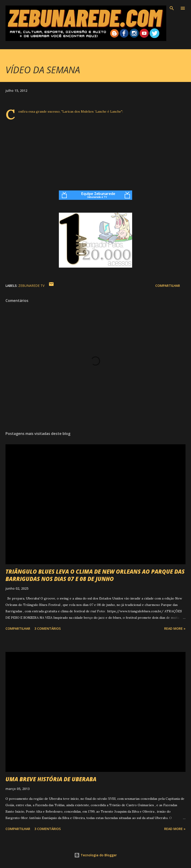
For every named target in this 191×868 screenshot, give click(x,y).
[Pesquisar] (172, 8)
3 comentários (48, 628)
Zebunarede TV (31, 286)
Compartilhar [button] (168, 286)
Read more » (175, 628)
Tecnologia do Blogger (95, 855)
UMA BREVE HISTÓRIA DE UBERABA (51, 779)
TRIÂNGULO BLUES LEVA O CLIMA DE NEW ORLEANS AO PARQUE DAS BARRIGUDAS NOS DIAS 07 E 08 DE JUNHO (95, 575)
